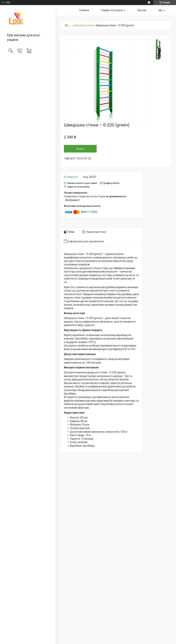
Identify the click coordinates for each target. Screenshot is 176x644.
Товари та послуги (112, 10)
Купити (80, 149)
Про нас (142, 10)
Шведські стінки (84, 25)
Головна (84, 10)
